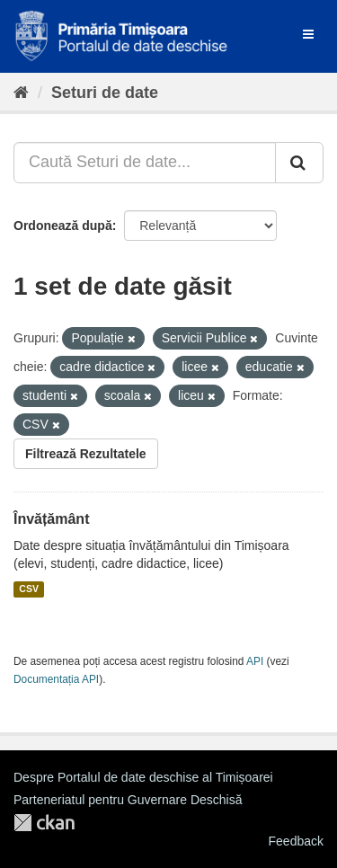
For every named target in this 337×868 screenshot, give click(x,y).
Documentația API (56, 679)
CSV (29, 589)
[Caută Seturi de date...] (145, 163)
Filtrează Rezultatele (86, 454)
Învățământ (51, 519)
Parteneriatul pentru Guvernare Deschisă (128, 800)
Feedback (296, 841)
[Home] (21, 93)
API (255, 661)
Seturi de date (105, 93)
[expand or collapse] (308, 34)
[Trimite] (299, 163)
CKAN (44, 823)
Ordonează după (63, 226)
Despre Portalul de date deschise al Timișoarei (143, 777)
